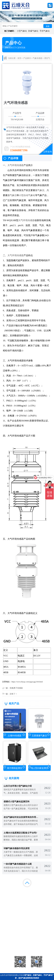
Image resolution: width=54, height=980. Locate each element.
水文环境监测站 (10, 944)
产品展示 (27, 58)
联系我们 (47, 894)
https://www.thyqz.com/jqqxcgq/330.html (27, 682)
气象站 (10, 941)
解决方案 (47, 890)
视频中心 (20, 894)
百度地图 (20, 897)
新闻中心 (34, 890)
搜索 (48, 26)
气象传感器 (38, 58)
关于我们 (34, 894)
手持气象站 (45, 31)
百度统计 (7, 897)
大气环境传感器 (16, 165)
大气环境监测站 (27, 944)
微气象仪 (40, 190)
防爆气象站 (33, 31)
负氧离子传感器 (16, 688)
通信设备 (10, 948)
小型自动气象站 (27, 195)
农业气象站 (44, 941)
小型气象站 (22, 31)
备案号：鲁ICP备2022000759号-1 (15, 931)
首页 (19, 58)
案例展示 (7, 894)
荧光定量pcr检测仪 (44, 944)
